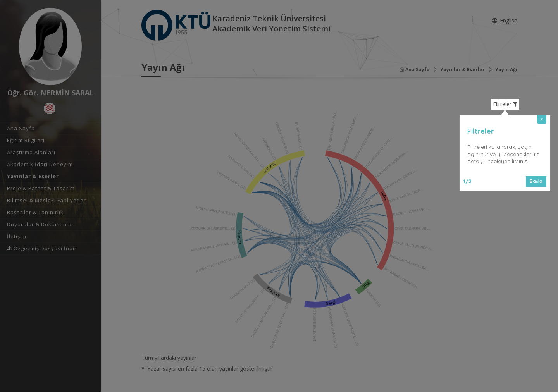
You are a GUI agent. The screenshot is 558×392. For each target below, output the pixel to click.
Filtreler (505, 104)
